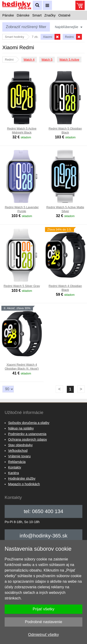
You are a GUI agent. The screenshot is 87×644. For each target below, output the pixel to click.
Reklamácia (17, 462)
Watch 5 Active (69, 60)
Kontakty (15, 467)
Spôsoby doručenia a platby (29, 423)
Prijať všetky (43, 609)
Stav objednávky (20, 445)
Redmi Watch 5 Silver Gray (22, 286)
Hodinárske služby (22, 478)
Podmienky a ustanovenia (27, 434)
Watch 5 (47, 60)
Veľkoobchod (18, 451)
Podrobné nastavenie (43, 622)
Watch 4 (29, 60)
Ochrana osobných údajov (27, 439)
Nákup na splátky (21, 428)
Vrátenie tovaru (19, 456)
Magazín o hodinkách (24, 484)
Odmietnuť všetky (43, 635)
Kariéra (13, 473)
